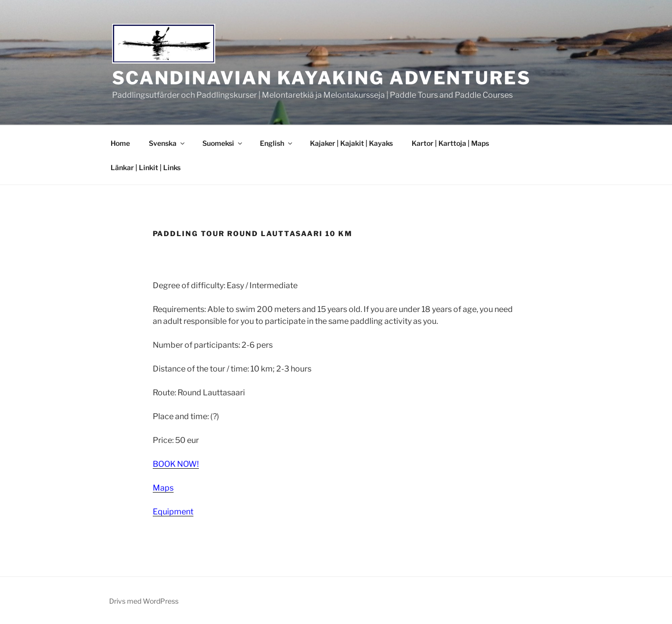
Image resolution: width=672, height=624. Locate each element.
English (277, 143)
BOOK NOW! (176, 464)
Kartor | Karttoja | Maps (450, 143)
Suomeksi (223, 143)
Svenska (167, 143)
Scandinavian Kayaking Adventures (322, 78)
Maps (163, 488)
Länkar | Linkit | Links (146, 167)
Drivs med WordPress (144, 601)
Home (120, 143)
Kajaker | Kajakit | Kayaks (351, 143)
